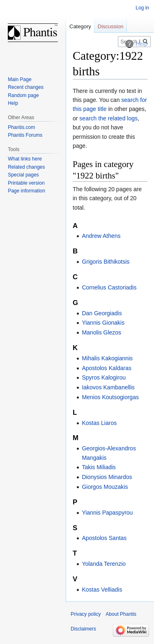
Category (80, 26)
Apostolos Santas (104, 538)
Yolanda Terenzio (104, 564)
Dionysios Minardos (107, 477)
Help (13, 103)
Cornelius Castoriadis (109, 287)
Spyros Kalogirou (104, 377)
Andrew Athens (101, 236)
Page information (26, 191)
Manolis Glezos (101, 332)
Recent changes (26, 87)
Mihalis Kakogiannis (107, 358)
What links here (25, 159)
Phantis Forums (25, 135)
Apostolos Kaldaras (107, 368)
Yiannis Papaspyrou (107, 513)
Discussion (111, 26)
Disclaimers (83, 629)
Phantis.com (21, 127)
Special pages (23, 175)
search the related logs (108, 118)
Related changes (26, 167)
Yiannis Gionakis (103, 323)
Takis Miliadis (99, 467)
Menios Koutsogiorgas (110, 397)
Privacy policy (86, 614)
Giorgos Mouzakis (105, 487)
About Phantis (121, 614)
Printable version (26, 183)
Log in (142, 8)
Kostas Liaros (99, 423)
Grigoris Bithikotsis (106, 262)
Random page (23, 95)
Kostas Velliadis (102, 590)
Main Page (20, 79)
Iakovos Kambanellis (108, 387)
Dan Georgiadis (102, 313)
